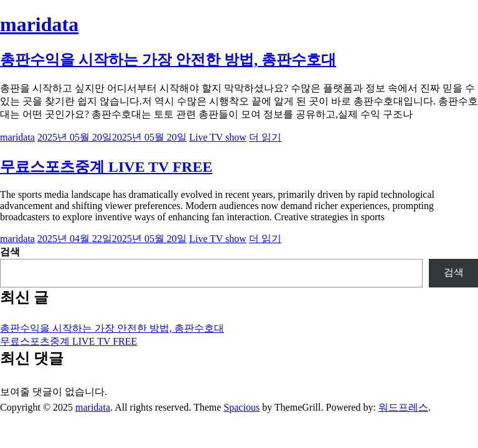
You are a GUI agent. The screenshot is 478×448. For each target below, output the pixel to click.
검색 (10, 252)
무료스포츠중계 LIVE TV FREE (106, 167)
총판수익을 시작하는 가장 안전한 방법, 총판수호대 (168, 60)
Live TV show (218, 137)
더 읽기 (265, 137)
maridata (39, 24)
